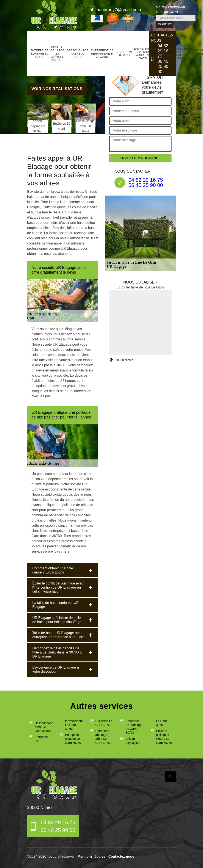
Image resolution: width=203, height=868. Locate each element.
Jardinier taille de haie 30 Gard (181, 53)
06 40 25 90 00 (163, 66)
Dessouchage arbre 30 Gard (77, 54)
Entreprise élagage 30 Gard (39, 54)
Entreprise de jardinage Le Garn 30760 (134, 727)
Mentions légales (91, 856)
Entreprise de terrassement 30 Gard (102, 54)
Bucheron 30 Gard (124, 53)
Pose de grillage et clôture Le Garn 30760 (164, 737)
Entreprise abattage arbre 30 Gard (143, 53)
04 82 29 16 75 (146, 180)
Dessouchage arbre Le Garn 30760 (44, 727)
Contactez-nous (121, 856)
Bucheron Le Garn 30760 (104, 723)
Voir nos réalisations (57, 89)
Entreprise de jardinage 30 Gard (163, 53)
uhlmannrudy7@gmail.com (115, 10)
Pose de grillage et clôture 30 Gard (57, 53)
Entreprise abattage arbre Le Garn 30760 (103, 737)
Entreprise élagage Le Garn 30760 (73, 739)
